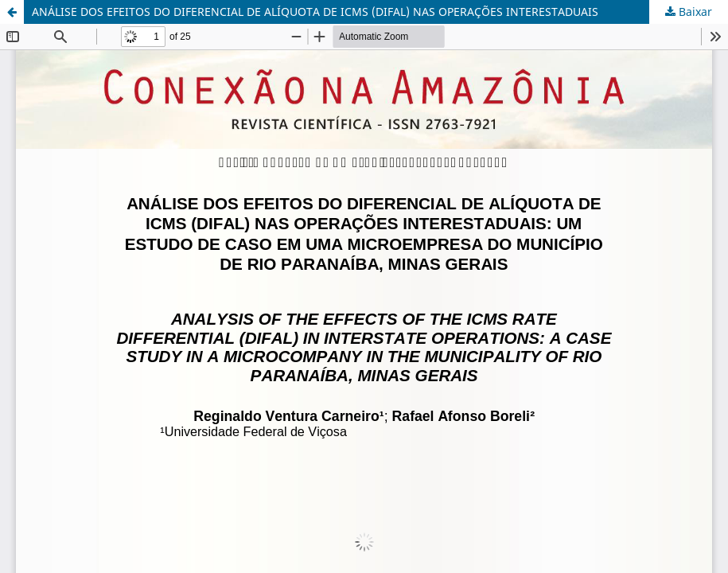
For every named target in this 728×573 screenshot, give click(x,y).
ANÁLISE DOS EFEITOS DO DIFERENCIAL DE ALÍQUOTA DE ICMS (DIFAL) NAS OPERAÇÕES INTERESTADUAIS (315, 12)
